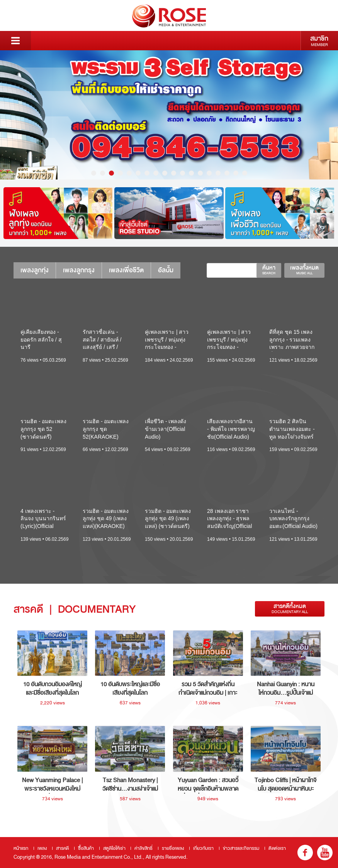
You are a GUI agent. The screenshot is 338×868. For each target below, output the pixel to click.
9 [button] (165, 173)
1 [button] (94, 173)
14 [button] (209, 173)
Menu (15, 41)
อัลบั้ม (166, 270)
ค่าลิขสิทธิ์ (144, 848)
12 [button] (191, 173)
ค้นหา (269, 270)
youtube (325, 853)
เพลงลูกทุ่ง (35, 270)
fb (305, 853)
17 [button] (236, 173)
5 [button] (129, 173)
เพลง (42, 848)
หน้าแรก (21, 848)
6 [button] (138, 173)
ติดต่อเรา (277, 848)
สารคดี (62, 848)
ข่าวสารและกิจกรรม (241, 848)
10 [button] (174, 173)
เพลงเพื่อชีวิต (126, 270)
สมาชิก (319, 41)
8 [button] (156, 173)
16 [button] (227, 173)
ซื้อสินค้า (86, 848)
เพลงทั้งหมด (304, 270)
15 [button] (218, 173)
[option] (169, 115)
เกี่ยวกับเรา (203, 848)
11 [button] (183, 173)
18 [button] (245, 173)
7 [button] (147, 173)
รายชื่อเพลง (173, 848)
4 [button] (120, 173)
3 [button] (111, 173)
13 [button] (200, 173)
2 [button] (103, 173)
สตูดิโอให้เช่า (114, 848)
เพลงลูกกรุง (79, 270)
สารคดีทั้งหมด (290, 609)
